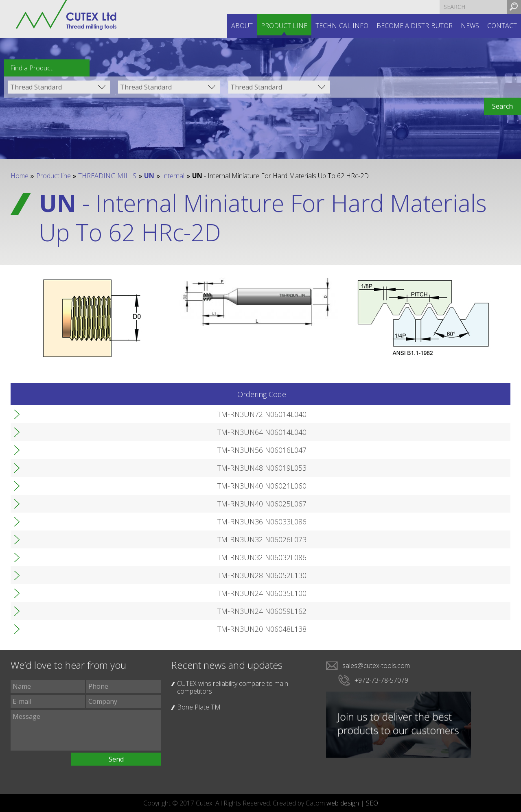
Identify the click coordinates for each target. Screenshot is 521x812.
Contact (502, 26)
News (470, 26)
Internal (173, 176)
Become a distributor (415, 26)
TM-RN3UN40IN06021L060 (71, 486)
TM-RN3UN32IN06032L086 (71, 557)
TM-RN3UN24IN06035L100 (71, 593)
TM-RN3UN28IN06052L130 (71, 575)
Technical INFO (342, 26)
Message (86, 730)
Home (20, 176)
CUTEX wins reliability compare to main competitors (233, 687)
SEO (372, 803)
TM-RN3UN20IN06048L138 (71, 629)
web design (343, 803)
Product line (284, 26)
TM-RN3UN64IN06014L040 (71, 432)
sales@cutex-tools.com (376, 666)
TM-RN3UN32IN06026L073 (71, 539)
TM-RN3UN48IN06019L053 (71, 468)
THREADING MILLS (107, 176)
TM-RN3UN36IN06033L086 (71, 522)
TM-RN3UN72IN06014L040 (71, 414)
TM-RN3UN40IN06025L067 (71, 504)
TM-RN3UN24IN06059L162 (71, 611)
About (242, 26)
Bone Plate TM (199, 707)
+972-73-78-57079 (381, 680)
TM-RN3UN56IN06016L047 (71, 450)
